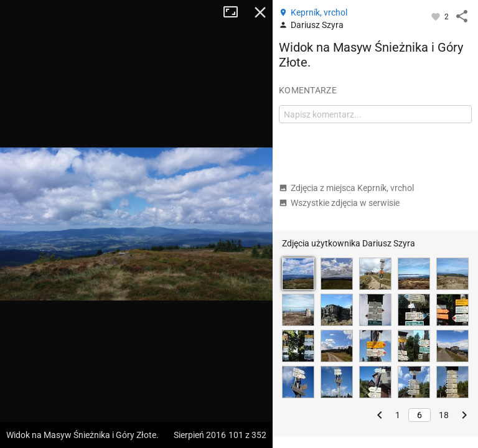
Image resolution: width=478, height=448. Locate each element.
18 (444, 415)
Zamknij (260, 12)
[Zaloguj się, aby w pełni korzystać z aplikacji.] (437, 16)
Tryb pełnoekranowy (235, 12)
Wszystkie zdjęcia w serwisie (339, 203)
